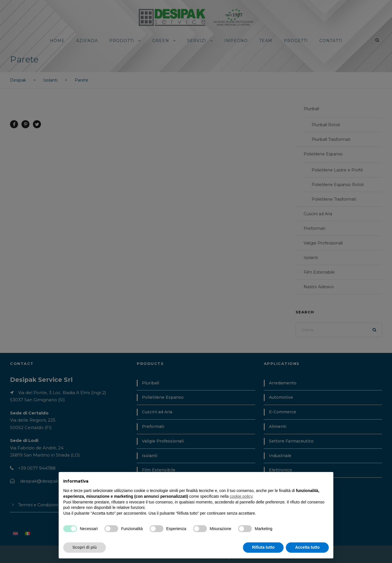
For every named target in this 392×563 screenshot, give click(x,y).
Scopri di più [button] (85, 547)
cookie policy (241, 496)
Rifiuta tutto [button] (263, 547)
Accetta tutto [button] (307, 547)
